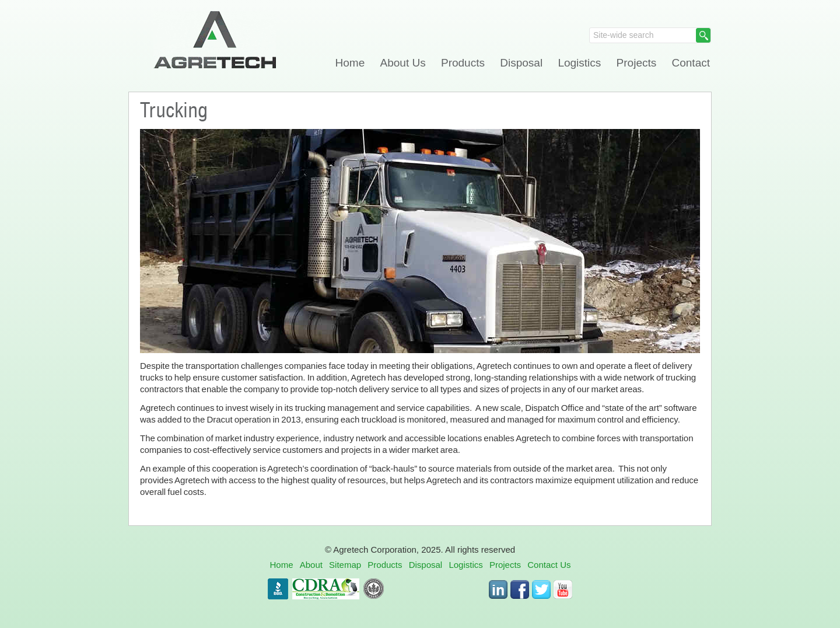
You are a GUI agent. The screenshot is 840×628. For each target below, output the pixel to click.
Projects (637, 63)
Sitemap (345, 565)
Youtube (563, 589)
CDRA (326, 589)
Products (463, 63)
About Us (403, 63)
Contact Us (549, 565)
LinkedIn (498, 589)
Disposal (521, 63)
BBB (278, 589)
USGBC (374, 589)
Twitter (541, 589)
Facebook (520, 589)
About (311, 565)
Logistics (579, 63)
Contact (691, 63)
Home (350, 63)
